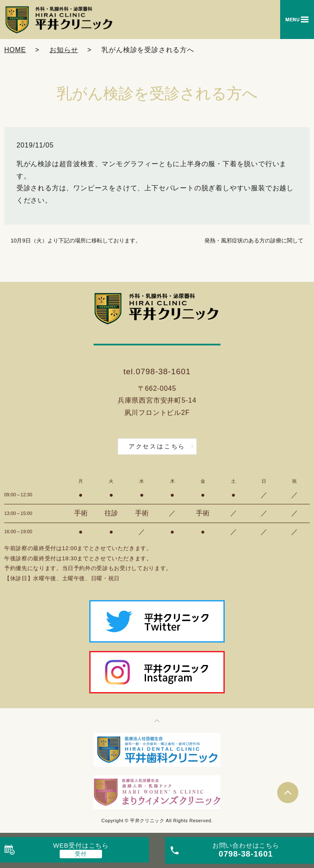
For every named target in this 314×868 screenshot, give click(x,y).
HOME (15, 50)
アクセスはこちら (157, 446)
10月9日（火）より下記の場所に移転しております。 (76, 241)
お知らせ (64, 50)
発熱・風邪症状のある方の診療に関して (254, 241)
